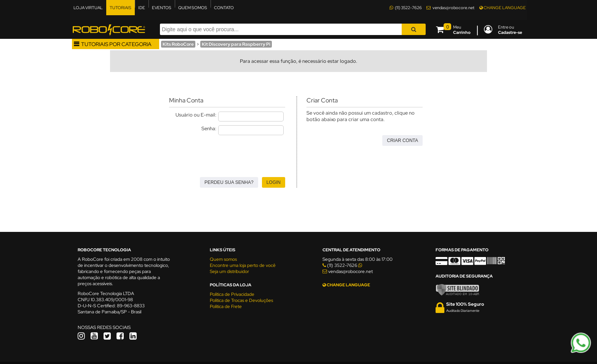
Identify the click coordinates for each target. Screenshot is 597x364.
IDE (142, 8)
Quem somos (223, 259)
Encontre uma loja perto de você (243, 265)
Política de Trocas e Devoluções (241, 300)
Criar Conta (402, 140)
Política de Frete (226, 307)
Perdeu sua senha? (229, 182)
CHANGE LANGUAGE (503, 8)
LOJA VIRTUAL (88, 8)
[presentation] (227, 154)
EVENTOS (162, 8)
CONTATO (224, 8)
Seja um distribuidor (229, 271)
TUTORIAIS (121, 8)
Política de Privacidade (232, 294)
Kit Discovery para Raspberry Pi (236, 44)
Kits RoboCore (178, 44)
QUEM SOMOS (193, 8)
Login (274, 182)
